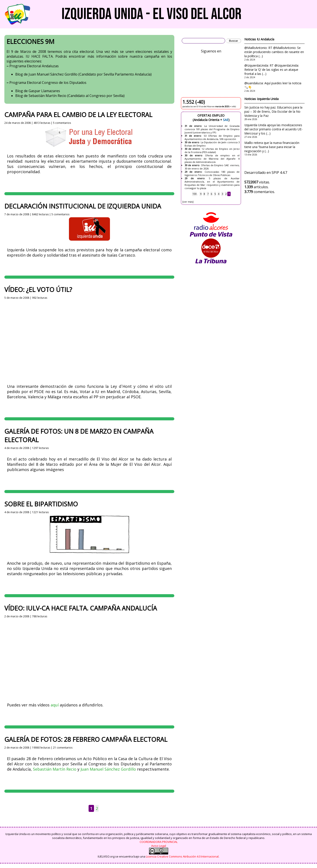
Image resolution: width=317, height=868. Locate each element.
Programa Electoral (25, 66)
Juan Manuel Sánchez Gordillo (53, 74)
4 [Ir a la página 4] (219, 194)
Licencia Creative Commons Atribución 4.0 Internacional (182, 856)
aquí (55, 705)
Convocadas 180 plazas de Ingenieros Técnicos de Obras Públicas (212, 173)
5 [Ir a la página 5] (215, 194)
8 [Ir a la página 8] (204, 194)
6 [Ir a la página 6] (211, 194)
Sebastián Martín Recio (47, 96)
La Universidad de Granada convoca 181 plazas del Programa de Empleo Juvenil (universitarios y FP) (212, 129)
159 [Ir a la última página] (194, 194)
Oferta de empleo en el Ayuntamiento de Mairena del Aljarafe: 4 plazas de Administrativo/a (212, 159)
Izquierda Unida (268, 99)
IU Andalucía (266, 39)
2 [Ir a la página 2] (97, 808)
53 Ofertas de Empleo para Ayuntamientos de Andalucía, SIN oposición (212, 137)
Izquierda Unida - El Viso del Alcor (152, 14)
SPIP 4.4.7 (279, 173)
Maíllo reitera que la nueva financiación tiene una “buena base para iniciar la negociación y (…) (272, 147)
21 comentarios (63, 748)
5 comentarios (62, 123)
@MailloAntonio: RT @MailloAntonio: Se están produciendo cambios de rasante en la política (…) (274, 52)
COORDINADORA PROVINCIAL (159, 842)
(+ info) (233, 106)
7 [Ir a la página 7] (208, 194)
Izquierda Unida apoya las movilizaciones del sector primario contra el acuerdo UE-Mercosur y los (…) (273, 129)
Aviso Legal (159, 846)
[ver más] (188, 202)
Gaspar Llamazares (44, 91)
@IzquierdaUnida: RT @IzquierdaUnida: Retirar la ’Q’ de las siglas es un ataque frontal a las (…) (272, 70)
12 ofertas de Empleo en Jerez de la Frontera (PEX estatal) (212, 150)
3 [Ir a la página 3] (222, 194)
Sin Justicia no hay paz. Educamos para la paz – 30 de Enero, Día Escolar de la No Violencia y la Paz (273, 111)
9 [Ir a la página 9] (201, 194)
